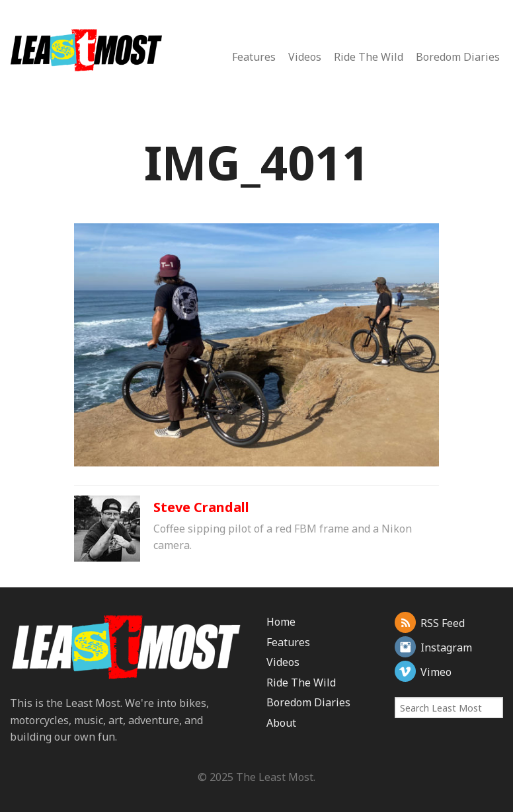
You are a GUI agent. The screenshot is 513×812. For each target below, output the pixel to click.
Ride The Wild (369, 57)
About (281, 723)
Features (254, 57)
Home (281, 622)
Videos (305, 57)
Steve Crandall (201, 507)
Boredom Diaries (458, 57)
